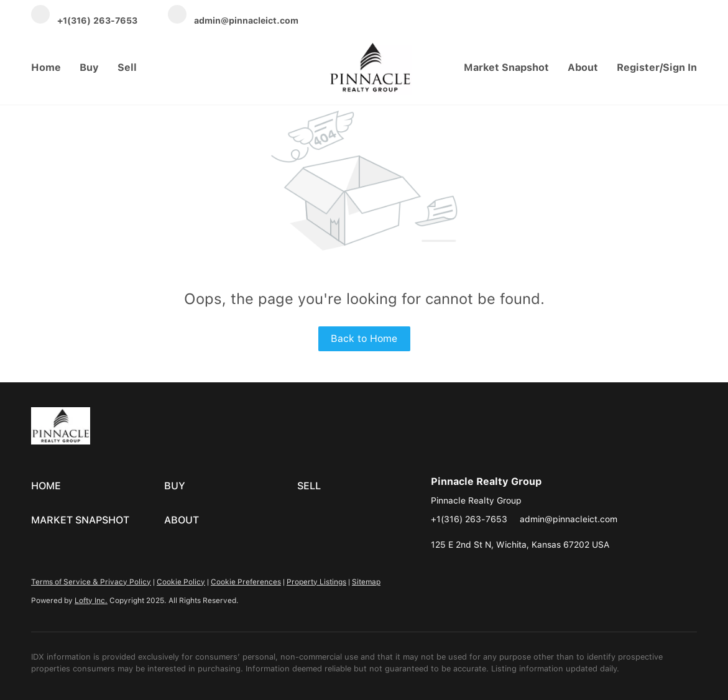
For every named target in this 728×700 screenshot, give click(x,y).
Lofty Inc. (91, 601)
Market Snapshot (506, 67)
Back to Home (364, 338)
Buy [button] (89, 67)
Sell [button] (127, 67)
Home (46, 67)
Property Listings (316, 582)
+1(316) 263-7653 (469, 519)
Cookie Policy (181, 582)
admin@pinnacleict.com (569, 519)
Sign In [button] (680, 67)
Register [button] (638, 67)
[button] (98, 486)
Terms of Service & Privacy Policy (91, 582)
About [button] (583, 67)
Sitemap (366, 582)
